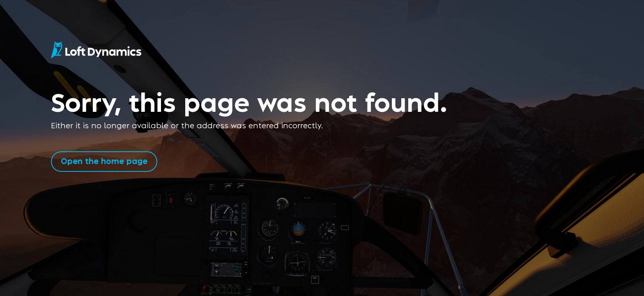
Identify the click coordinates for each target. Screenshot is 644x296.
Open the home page (104, 161)
